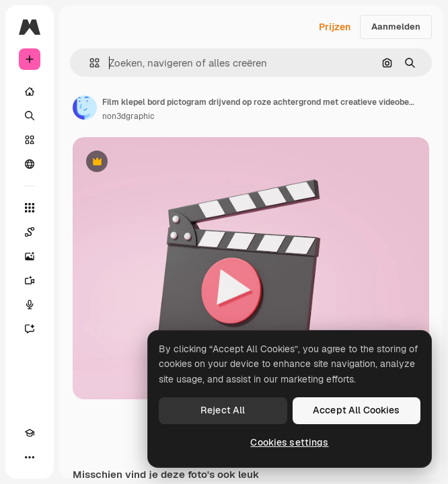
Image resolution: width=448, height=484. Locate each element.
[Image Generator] (30, 256)
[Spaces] (30, 232)
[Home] (30, 91)
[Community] (30, 164)
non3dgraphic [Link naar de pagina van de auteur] (128, 116)
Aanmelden (396, 27)
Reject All (223, 410)
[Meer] (30, 457)
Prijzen (335, 27)
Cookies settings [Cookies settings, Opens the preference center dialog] (289, 442)
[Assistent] (30, 329)
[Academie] (30, 433)
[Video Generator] (30, 280)
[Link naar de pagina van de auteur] (85, 108)
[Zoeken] (30, 116)
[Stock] (30, 140)
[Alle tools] (30, 208)
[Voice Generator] (30, 305)
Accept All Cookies (357, 410)
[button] (89, 63)
